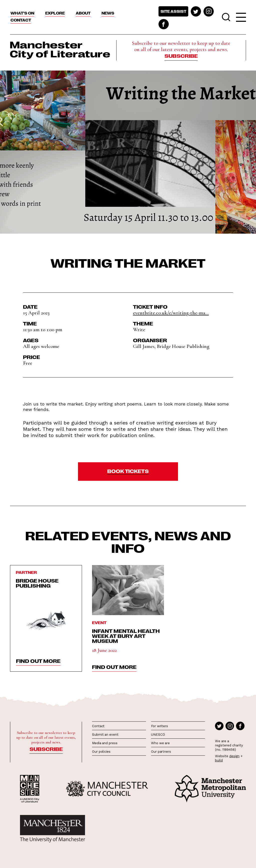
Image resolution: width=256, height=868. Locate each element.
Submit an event (105, 735)
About (83, 13)
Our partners (161, 752)
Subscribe (181, 56)
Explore (55, 13)
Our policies (101, 752)
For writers (159, 726)
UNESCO (158, 735)
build (219, 760)
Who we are (160, 743)
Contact (21, 20)
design (234, 756)
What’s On (22, 13)
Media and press (105, 743)
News (108, 13)
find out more (38, 661)
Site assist (173, 11)
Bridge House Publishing (37, 583)
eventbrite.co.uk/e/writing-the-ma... (171, 313)
